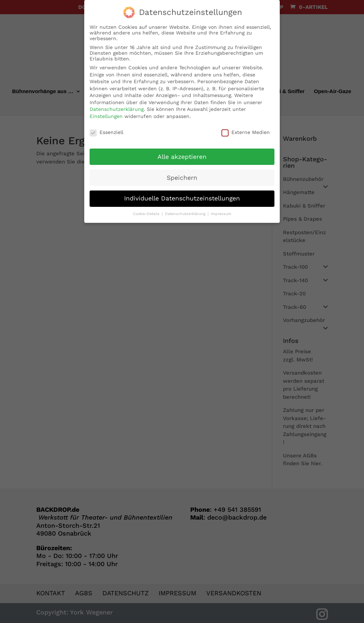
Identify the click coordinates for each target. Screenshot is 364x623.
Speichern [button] (182, 174)
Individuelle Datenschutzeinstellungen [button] (182, 195)
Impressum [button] (221, 211)
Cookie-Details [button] (147, 211)
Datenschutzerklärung (117, 106)
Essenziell (106, 129)
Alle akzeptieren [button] (182, 154)
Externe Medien (246, 129)
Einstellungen (106, 113)
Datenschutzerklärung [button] (186, 211)
